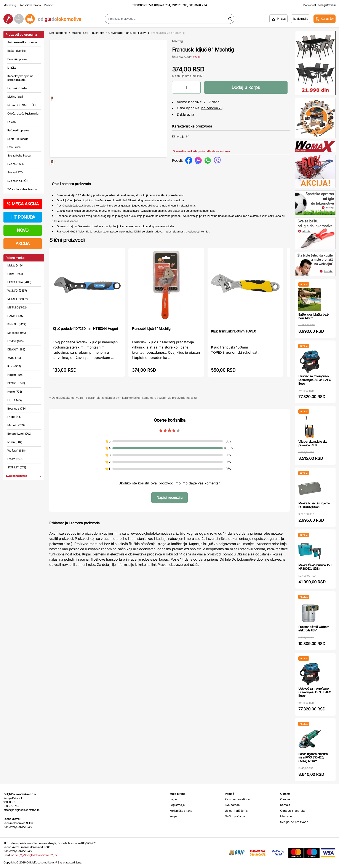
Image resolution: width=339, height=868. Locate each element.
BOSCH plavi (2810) (19, 282)
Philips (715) (14, 417)
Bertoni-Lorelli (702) (19, 434)
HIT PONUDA (23, 217)
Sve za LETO (15, 172)
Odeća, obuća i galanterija (23, 113)
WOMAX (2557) (17, 290)
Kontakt (285, 805)
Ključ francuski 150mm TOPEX (233, 345)
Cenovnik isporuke (293, 811)
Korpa (173, 816)
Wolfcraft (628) (16, 450)
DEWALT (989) (16, 349)
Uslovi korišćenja (236, 811)
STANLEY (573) (17, 467)
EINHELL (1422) (17, 324)
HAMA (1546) (16, 316)
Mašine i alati (15, 97)
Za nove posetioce (237, 799)
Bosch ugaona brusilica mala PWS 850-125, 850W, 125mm (313, 757)
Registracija (177, 805)
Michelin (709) (16, 425)
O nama (285, 799)
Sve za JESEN (16, 164)
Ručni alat (98, 33)
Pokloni (12, 122)
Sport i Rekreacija (18, 139)
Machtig (177, 41)
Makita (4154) (15, 265)
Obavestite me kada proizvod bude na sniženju (201, 151)
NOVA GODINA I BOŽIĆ (22, 105)
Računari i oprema (18, 130)
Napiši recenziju (169, 511)
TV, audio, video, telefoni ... (24, 189)
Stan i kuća (14, 147)
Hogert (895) (15, 375)
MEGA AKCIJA (23, 204)
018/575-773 (145, 5)
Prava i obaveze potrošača (178, 578)
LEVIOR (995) (15, 341)
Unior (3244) (15, 274)
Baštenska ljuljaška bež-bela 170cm (314, 316)
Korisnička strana (30, 5)
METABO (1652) (17, 307)
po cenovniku (212, 108)
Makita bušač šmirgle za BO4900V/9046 (314, 505)
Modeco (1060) (17, 333)
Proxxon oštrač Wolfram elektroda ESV (314, 629)
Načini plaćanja (235, 816)
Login (173, 799)
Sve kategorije (58, 33)
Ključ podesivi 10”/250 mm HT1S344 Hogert (85, 342)
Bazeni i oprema (17, 59)
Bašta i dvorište (17, 51)
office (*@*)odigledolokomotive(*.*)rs (34, 855)
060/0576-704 (198, 5)
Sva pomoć (232, 805)
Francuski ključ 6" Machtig (151, 342)
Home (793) (15, 392)
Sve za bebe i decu (19, 155)
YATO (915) (14, 358)
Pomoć (49, 5)
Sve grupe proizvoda (294, 822)
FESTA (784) (15, 400)
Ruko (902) (14, 366)
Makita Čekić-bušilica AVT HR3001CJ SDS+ (315, 567)
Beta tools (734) (17, 408)
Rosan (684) (15, 442)
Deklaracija (185, 114)
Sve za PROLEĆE (18, 181)
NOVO (23, 230)
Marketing (10, 5)
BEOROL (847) (16, 383)
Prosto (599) (15, 459)
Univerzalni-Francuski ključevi (127, 33)
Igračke (12, 68)
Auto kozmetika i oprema (22, 42)
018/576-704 (162, 5)
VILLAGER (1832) (18, 299)
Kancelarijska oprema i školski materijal (21, 78)
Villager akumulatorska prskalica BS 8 (313, 443)
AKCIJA (23, 244)
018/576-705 (179, 5)
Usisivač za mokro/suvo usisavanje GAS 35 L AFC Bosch (315, 380)
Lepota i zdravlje (17, 88)
